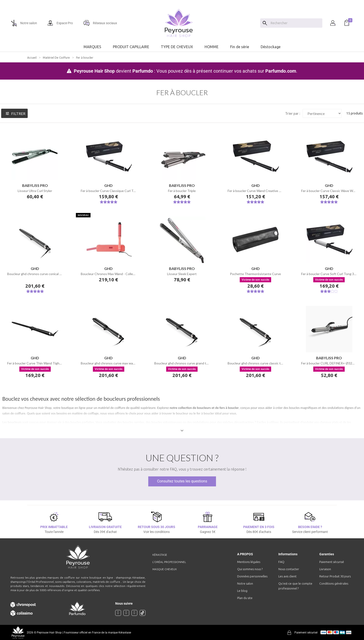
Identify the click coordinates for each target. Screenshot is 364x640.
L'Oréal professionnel (169, 562)
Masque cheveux (165, 569)
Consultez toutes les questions (182, 481)
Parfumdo (143, 71)
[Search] (265, 23)
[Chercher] (295, 23)
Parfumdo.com (281, 71)
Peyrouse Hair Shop (94, 71)
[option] (182, 2)
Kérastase (160, 555)
